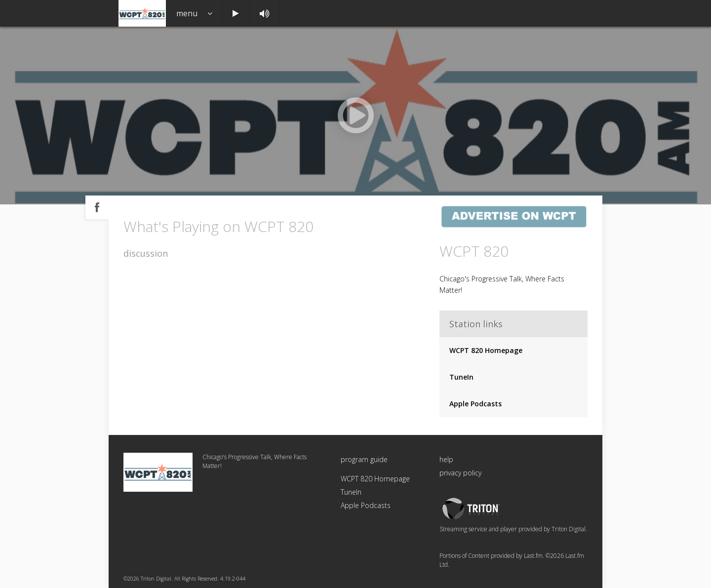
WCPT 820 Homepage (486, 350)
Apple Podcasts (475, 404)
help (446, 459)
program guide (364, 459)
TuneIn (461, 377)
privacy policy (460, 473)
